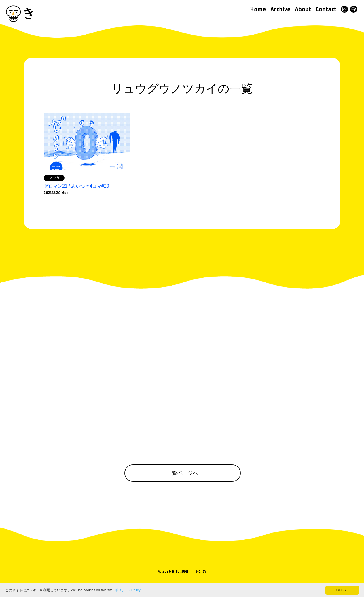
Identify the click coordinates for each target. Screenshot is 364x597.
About (303, 9)
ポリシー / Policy (128, 590)
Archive (280, 9)
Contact (326, 9)
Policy (201, 571)
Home (258, 9)
